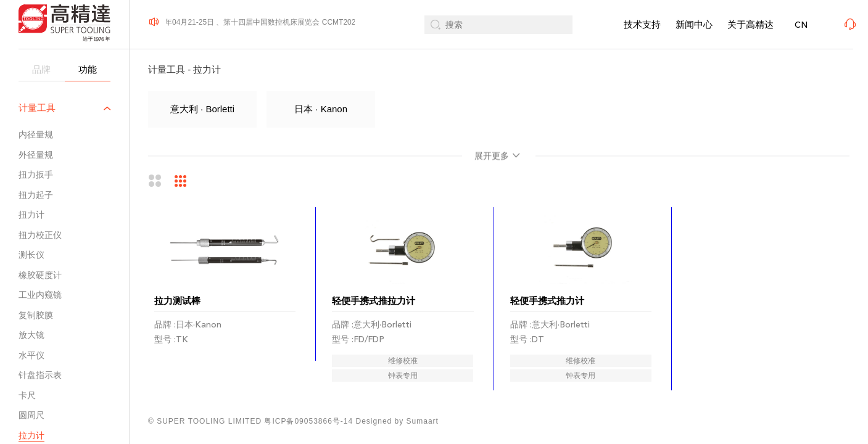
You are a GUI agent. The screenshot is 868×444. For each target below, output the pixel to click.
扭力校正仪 (40, 235)
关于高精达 (750, 24)
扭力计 (31, 215)
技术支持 (642, 24)
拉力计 (31, 435)
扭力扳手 (36, 175)
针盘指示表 (40, 375)
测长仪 (31, 255)
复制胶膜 (36, 315)
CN (801, 25)
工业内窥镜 (40, 295)
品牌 (41, 69)
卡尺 (27, 395)
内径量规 (36, 134)
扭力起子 (36, 195)
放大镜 (31, 335)
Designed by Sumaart (397, 421)
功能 (88, 69)
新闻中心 (694, 24)
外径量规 (36, 155)
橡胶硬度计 (40, 275)
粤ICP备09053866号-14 (308, 421)
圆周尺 (31, 415)
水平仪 (31, 355)
